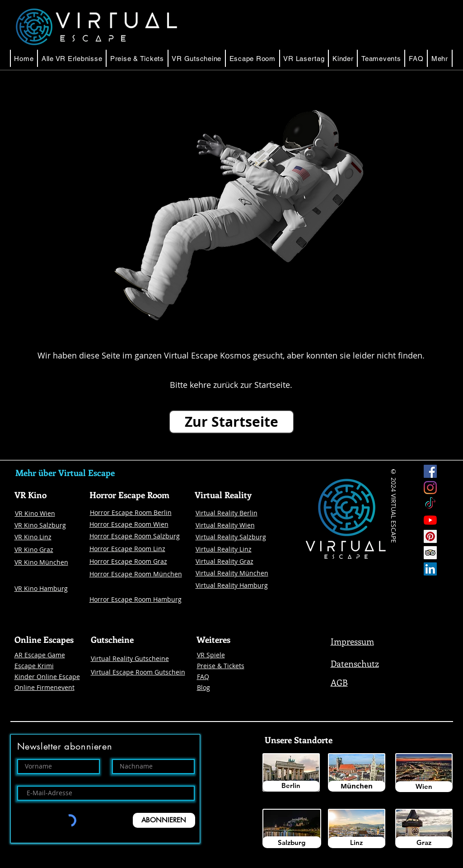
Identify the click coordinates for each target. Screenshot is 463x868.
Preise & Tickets (221, 666)
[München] (357, 786)
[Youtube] (430, 520)
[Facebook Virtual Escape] (430, 471)
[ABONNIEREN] (164, 820)
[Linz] (357, 842)
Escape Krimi (34, 666)
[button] (253, 58)
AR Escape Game (40, 655)
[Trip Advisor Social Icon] (430, 553)
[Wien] (424, 787)
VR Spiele (211, 655)
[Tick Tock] (430, 504)
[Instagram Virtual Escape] (430, 488)
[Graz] (424, 842)
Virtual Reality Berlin (227, 513)
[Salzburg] (292, 842)
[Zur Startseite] (231, 422)
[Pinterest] (430, 536)
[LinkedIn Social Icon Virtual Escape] (430, 569)
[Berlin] (291, 786)
